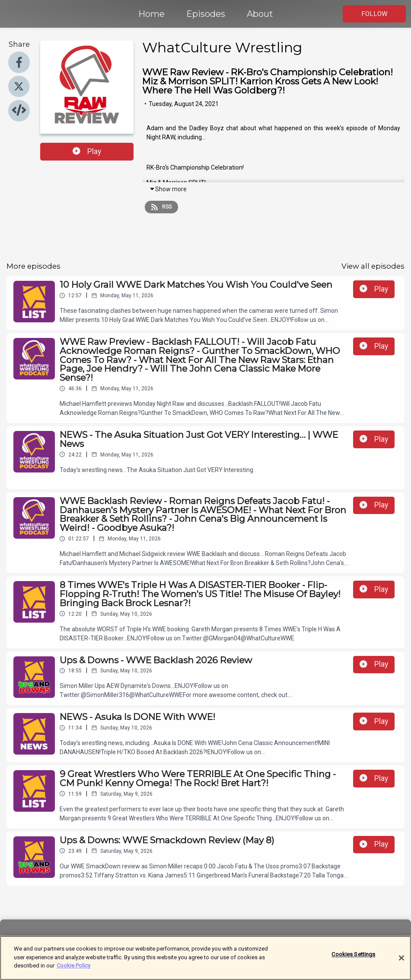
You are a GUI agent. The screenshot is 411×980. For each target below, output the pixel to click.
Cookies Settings (353, 961)
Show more (168, 189)
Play (87, 151)
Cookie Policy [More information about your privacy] (73, 972)
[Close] (401, 964)
